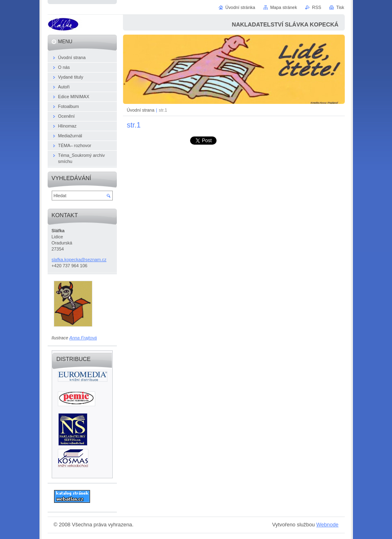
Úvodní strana (141, 110)
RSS (317, 7)
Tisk (340, 7)
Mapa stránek (284, 7)
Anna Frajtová (83, 338)
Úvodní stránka (240, 7)
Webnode (327, 525)
